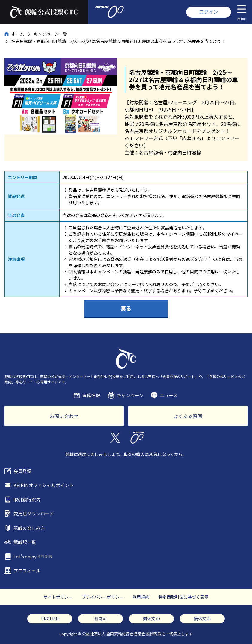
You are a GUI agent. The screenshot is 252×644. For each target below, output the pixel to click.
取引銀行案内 (27, 499)
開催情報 (91, 395)
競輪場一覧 (25, 542)
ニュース (169, 395)
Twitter (115, 438)
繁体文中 (151, 619)
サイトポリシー (58, 597)
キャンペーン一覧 (50, 34)
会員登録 (22, 471)
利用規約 (141, 597)
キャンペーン (130, 395)
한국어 (101, 619)
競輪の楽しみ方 (29, 528)
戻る (126, 308)
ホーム (18, 34)
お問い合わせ (64, 416)
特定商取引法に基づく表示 (183, 597)
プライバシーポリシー (103, 597)
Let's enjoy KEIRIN (33, 556)
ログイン (209, 12)
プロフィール (27, 570)
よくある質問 (188, 416)
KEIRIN (137, 438)
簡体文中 (202, 619)
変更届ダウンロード (34, 514)
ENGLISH (50, 619)
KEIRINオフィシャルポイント (44, 485)
